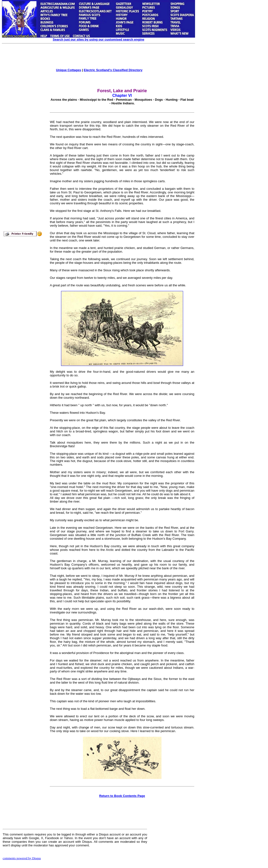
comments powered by (22, 858)
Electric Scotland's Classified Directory (113, 70)
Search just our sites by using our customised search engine (98, 39)
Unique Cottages (68, 70)
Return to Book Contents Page (122, 796)
